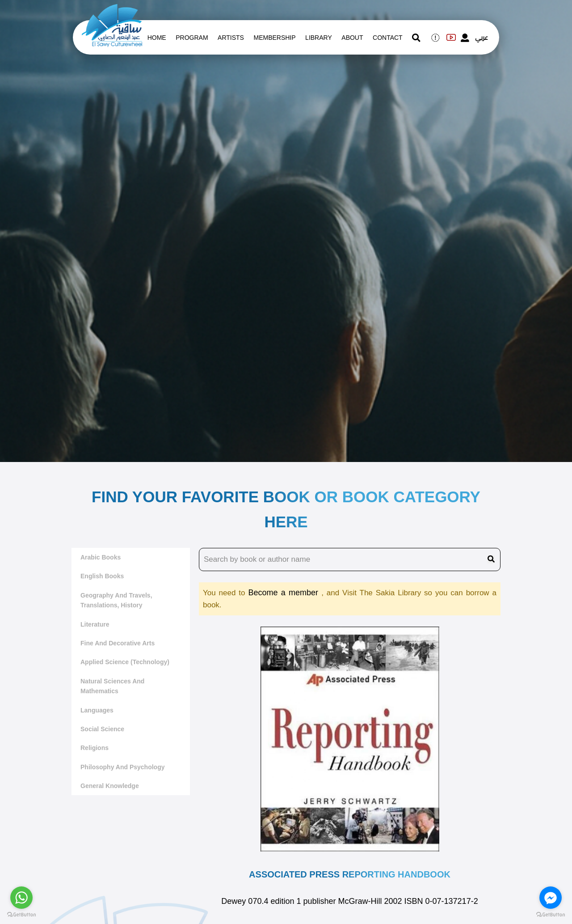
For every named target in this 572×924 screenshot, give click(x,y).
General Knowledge (110, 786)
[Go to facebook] (551, 898)
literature (95, 624)
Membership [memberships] (274, 38)
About (352, 38)
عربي (482, 38)
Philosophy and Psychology (123, 767)
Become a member (285, 593)
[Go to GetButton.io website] (21, 915)
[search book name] (350, 559)
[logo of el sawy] (112, 10)
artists (231, 38)
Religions (95, 748)
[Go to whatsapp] (21, 898)
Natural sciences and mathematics (112, 686)
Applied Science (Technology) (125, 662)
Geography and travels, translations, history (116, 600)
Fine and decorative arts (118, 643)
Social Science (102, 729)
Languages (97, 710)
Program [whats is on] (192, 38)
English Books (102, 576)
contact (388, 38)
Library (319, 38)
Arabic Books (101, 557)
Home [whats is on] (157, 38)
